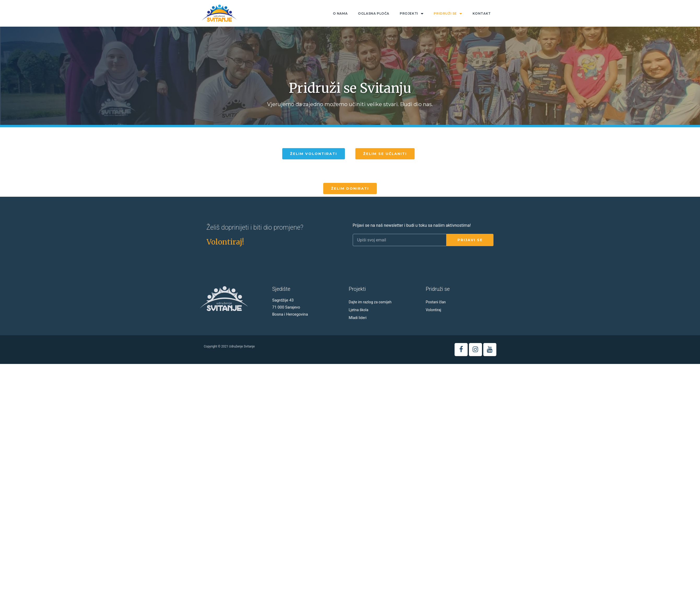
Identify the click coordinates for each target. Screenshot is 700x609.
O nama (340, 13)
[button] (314, 154)
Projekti (411, 14)
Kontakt (482, 13)
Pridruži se (448, 14)
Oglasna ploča (374, 13)
